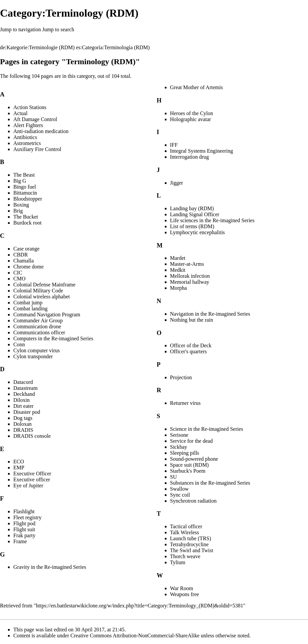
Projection (181, 377)
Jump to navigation (20, 29)
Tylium (178, 562)
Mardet (178, 258)
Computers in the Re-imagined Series (53, 338)
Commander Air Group (38, 321)
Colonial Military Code (38, 291)
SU (173, 477)
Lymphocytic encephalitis (198, 232)
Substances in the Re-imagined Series (210, 483)
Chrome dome (28, 267)
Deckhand (24, 394)
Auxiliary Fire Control (37, 149)
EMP (19, 468)
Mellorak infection (190, 276)
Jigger (177, 183)
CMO (19, 279)
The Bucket (26, 217)
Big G (20, 181)
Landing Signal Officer (195, 214)
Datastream (25, 388)
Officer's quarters (189, 351)
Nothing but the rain (192, 320)
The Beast (24, 175)
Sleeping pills (185, 453)
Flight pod (24, 523)
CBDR (21, 255)
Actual (20, 113)
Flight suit (24, 529)
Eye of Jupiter (28, 485)
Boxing (21, 205)
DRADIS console (32, 436)
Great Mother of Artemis (197, 87)
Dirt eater (23, 406)
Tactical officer (186, 526)
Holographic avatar (191, 119)
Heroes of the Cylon (192, 113)
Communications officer (39, 332)
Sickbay (179, 447)
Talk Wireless (185, 532)
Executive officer (32, 480)
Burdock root (27, 223)
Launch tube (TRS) (191, 538)
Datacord (23, 382)
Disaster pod (27, 412)
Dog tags (23, 418)
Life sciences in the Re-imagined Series (212, 220)
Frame (20, 541)
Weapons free (185, 594)
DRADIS (23, 430)
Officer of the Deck (191, 345)
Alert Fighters (28, 125)
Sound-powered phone (194, 459)
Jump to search (58, 29)
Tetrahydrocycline (189, 544)
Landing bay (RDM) (192, 208)
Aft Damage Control (35, 119)
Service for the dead (191, 441)
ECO (19, 462)
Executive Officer (32, 474)
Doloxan (22, 424)
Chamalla (23, 261)
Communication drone (37, 326)
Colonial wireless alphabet (42, 297)
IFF (174, 145)
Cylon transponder (33, 356)
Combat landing (30, 309)
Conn (19, 344)
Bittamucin (25, 193)
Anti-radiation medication (41, 131)
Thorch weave (185, 556)
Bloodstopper (28, 199)
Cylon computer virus (37, 350)
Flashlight (24, 511)
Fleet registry (27, 517)
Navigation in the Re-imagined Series (210, 314)
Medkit (178, 270)
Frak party (24, 535)
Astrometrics (27, 143)
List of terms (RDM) (192, 226)
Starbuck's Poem (188, 471)
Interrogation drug (190, 157)
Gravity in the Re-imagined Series (50, 567)
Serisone (179, 435)
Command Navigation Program (47, 315)
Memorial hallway (190, 282)
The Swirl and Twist (192, 550)
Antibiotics (25, 137)
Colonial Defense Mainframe (44, 285)
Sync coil (180, 495)
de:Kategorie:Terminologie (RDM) (37, 47)
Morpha (179, 288)
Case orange (26, 249)
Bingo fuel (25, 187)
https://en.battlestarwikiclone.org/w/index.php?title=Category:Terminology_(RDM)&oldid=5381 (140, 606)
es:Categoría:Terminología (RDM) (113, 47)
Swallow (179, 489)
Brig (18, 211)
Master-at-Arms (187, 264)
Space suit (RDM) (189, 465)
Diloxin (21, 400)
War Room (182, 588)
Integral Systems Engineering (202, 151)
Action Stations (30, 107)
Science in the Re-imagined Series (207, 429)
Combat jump (28, 303)
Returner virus (185, 403)
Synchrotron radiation (193, 501)
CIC (18, 273)
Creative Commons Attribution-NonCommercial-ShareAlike (135, 636)
